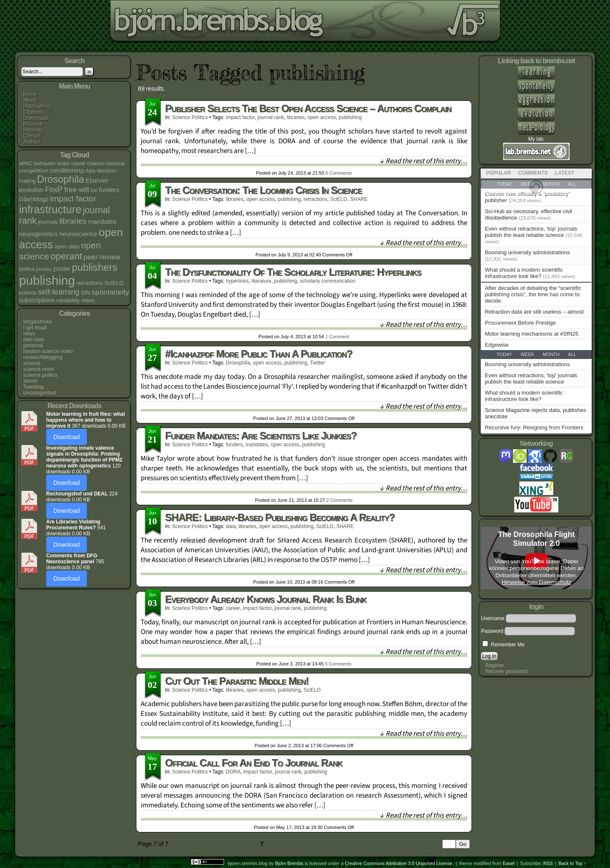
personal (33, 345)
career (233, 608)
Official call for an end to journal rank (254, 763)
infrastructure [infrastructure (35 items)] (50, 209)
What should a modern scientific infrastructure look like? (524, 273)
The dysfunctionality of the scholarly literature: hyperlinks (293, 272)
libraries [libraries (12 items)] (73, 221)
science (32, 363)
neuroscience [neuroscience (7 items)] (78, 234)
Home (30, 95)
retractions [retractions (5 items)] (89, 283)
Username (492, 618)
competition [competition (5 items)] (33, 171)
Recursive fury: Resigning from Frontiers (534, 427)
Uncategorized (40, 393)
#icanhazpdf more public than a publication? (259, 354)
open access (322, 117)
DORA (233, 772)
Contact (32, 136)
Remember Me (503, 645)
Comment (337, 337)
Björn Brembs (289, 863)
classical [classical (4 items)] (115, 164)
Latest (565, 173)
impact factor (240, 117)
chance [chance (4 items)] (96, 164)
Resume (33, 124)
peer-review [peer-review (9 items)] (102, 257)
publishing (350, 117)
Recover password (506, 671)
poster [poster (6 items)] (62, 269)
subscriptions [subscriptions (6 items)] (37, 300)
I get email (35, 328)
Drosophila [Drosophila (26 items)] (61, 179)
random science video (48, 351)
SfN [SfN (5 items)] (86, 293)
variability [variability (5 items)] (68, 300)
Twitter (317, 363)
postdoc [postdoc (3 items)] (44, 269)
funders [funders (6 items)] (109, 190)
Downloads (36, 118)
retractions (315, 199)
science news (39, 369)
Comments (338, 173)
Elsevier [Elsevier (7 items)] (97, 180)
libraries (296, 117)
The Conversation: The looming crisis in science (264, 190)
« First (185, 844)
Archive (32, 142)
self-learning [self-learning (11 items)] (59, 292)
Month (551, 354)
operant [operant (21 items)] (66, 256)
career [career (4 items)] (79, 164)
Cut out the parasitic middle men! (237, 681)
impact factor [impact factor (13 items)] (73, 199)
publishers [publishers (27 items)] (95, 267)
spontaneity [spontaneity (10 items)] (110, 292)
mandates (257, 445)
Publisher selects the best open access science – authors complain (308, 108)
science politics (40, 375)
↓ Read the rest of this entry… (423, 161)
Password (492, 631)
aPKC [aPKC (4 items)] (26, 164)
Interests (33, 130)
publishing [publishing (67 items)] (47, 280)
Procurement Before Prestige (520, 323)
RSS (548, 863)
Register (495, 665)
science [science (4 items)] (28, 293)
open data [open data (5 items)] (67, 246)
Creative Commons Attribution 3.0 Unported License (399, 863)
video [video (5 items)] (88, 300)
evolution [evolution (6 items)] (31, 190)
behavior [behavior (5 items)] (45, 163)
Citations (33, 112)
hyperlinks (237, 281)
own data (34, 339)
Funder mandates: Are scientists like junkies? (261, 435)
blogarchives (37, 322)
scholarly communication (328, 281)
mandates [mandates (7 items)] (102, 221)
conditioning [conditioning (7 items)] (67, 170)
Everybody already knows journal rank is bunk (266, 599)
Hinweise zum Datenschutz (536, 582)
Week (527, 354)
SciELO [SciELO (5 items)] (114, 283)
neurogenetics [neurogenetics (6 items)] (38, 234)
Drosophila (238, 363)
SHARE (359, 199)
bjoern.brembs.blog (213, 23)
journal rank (271, 117)
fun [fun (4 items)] (94, 190)
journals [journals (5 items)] (48, 222)
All (572, 354)
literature (262, 281)
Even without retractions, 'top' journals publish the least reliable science (531, 232)
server (30, 381)
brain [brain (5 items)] (64, 163)
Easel (509, 863)
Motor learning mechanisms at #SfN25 (531, 334)
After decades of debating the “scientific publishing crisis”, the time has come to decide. (533, 294)
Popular (498, 173)
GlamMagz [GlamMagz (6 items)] (34, 199)
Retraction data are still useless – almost (534, 312)
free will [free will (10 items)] (76, 189)
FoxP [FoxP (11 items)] (54, 189)
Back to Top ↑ (572, 863)
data (231, 526)
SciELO (339, 199)
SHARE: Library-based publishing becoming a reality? (280, 517)
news (29, 334)
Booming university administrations (527, 252)
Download (67, 437)
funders (234, 445)
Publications (37, 106)
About (30, 100)
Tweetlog (33, 387)
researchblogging (43, 357)
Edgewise (496, 345)
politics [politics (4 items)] (27, 269)
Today (504, 354)
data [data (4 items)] (90, 171)
